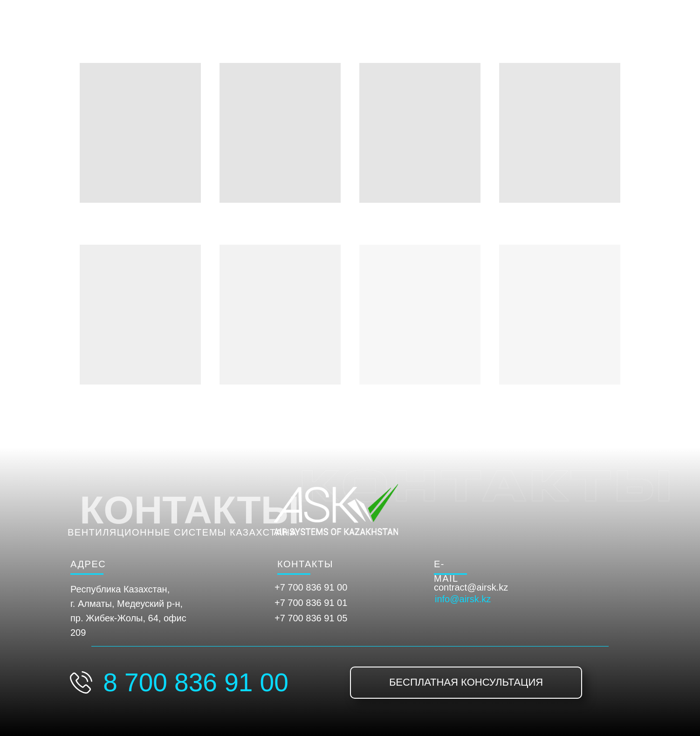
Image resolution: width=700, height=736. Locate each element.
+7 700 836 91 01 (311, 603)
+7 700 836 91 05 (311, 618)
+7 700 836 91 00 (311, 587)
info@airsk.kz (463, 599)
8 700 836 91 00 (196, 682)
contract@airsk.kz (471, 587)
